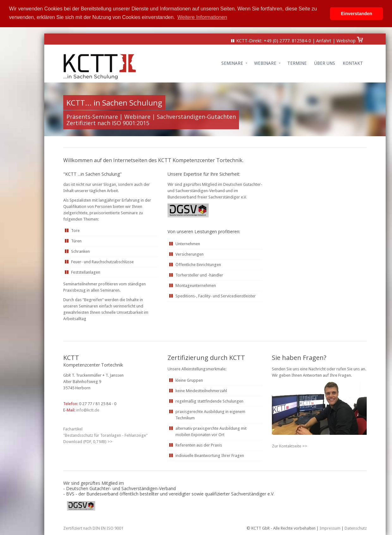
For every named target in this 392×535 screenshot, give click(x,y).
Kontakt (353, 63)
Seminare (234, 63)
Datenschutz (356, 528)
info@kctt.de (88, 409)
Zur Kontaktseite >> (290, 445)
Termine (297, 63)
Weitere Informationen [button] (202, 17)
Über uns (325, 63)
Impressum (330, 528)
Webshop (347, 40)
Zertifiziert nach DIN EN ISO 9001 (93, 528)
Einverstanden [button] (356, 14)
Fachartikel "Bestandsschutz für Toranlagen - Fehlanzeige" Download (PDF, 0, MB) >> (105, 435)
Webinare (267, 63)
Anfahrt (324, 40)
